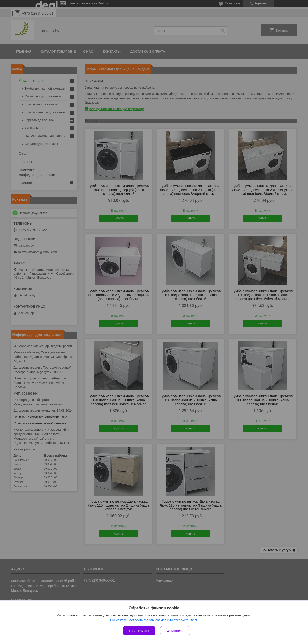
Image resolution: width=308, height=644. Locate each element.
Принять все (139, 631)
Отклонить (175, 631)
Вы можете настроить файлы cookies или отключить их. (152, 620)
